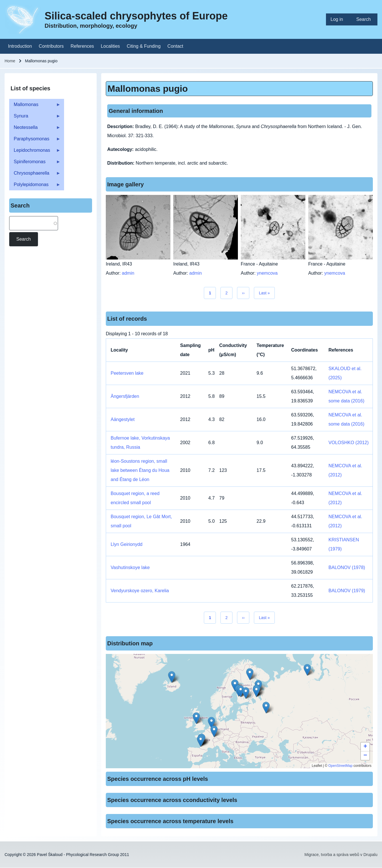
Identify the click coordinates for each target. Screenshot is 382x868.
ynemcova (267, 273)
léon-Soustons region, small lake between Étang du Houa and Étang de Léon (140, 470)
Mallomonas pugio (148, 89)
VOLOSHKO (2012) (349, 443)
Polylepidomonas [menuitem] (35, 186)
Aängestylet (123, 419)
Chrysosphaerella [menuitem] (35, 175)
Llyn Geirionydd (127, 544)
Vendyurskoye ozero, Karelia (140, 591)
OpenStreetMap (340, 766)
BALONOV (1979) (347, 591)
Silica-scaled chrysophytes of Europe (136, 16)
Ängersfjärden (125, 396)
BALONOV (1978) (347, 567)
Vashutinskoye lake (130, 567)
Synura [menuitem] (35, 118)
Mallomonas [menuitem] (35, 106)
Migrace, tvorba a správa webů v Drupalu (341, 855)
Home (10, 61)
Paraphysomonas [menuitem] (35, 140)
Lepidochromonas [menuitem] (35, 152)
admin (128, 273)
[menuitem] (339, 19)
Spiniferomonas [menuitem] (35, 163)
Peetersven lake (127, 373)
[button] (211, 723)
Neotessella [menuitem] (35, 129)
